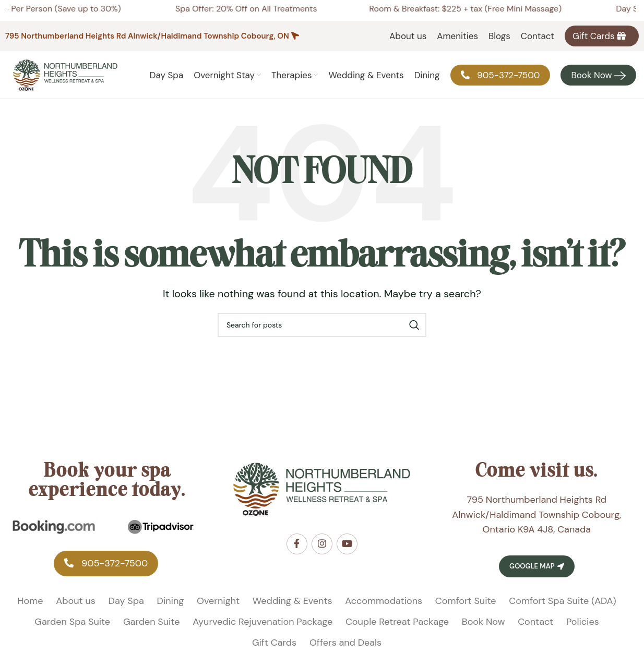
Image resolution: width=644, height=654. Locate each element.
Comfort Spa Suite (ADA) (562, 608)
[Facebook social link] (297, 551)
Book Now (484, 628)
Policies (583, 628)
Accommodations (384, 608)
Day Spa (126, 608)
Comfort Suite (466, 608)
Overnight (218, 608)
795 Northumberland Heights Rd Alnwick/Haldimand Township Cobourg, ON (147, 36)
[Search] (322, 331)
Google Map (536, 573)
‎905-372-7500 (106, 570)
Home (30, 608)
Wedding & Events (293, 608)
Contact (535, 628)
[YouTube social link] (347, 551)
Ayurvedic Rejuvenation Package (263, 628)
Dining (171, 608)
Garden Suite (152, 628)
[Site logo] (65, 78)
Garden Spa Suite (72, 628)
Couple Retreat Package (397, 628)
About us (75, 608)
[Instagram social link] (322, 551)
